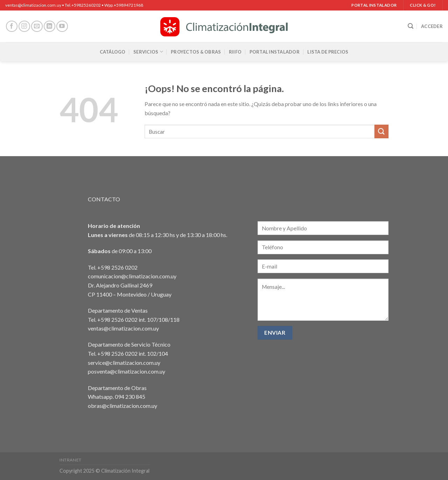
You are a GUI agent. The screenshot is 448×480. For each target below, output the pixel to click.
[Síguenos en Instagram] (24, 26)
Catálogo (113, 52)
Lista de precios (328, 52)
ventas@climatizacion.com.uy (123, 328)
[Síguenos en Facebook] (12, 26)
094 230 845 (130, 396)
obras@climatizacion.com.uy (122, 406)
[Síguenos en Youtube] (62, 26)
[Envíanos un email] (37, 26)
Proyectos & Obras (196, 52)
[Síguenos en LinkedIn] (50, 26)
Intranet (71, 460)
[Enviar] (381, 131)
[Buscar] (411, 26)
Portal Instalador (275, 52)
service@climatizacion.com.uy (124, 363)
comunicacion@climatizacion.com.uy (132, 276)
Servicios (148, 52)
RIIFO (235, 52)
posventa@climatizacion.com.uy (127, 371)
